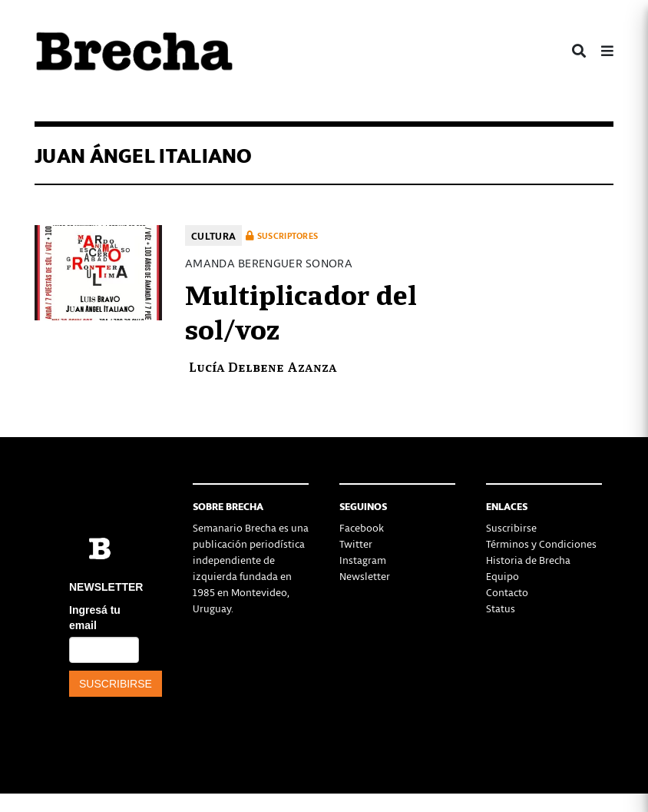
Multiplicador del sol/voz (301, 310)
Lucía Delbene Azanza (263, 366)
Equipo (503, 576)
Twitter (356, 544)
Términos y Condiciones (541, 544)
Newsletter (365, 576)
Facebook (362, 527)
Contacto (507, 592)
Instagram (363, 560)
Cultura (213, 235)
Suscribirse (511, 527)
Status (501, 608)
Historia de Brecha (528, 560)
